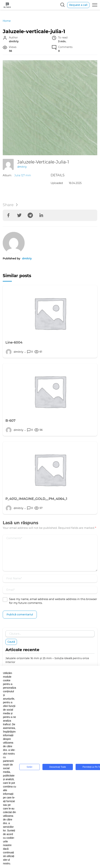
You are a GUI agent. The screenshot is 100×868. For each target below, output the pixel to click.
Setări (29, 767)
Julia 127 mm (23, 175)
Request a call (78, 5)
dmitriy (22, 167)
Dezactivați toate (58, 767)
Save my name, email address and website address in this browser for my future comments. (53, 601)
